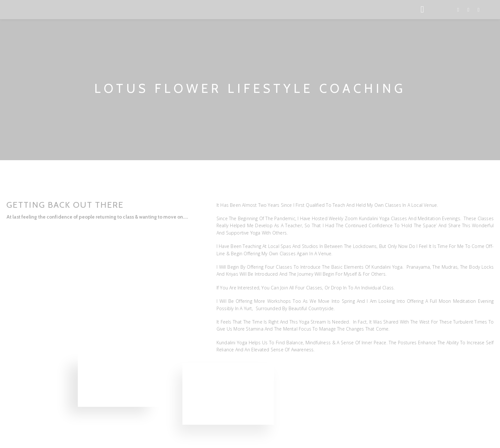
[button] (8, 228)
